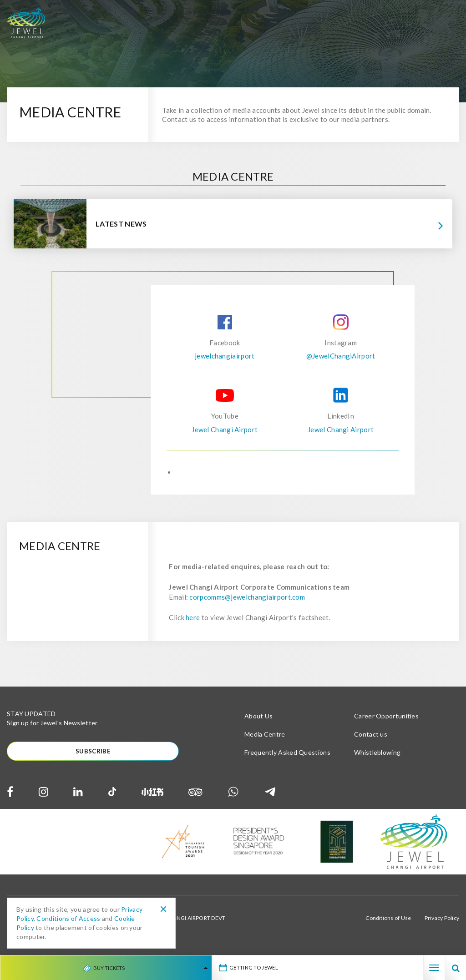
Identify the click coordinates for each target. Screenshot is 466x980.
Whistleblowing (377, 757)
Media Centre (265, 739)
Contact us (371, 739)
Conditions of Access (68, 918)
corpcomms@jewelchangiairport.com (247, 601)
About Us (258, 720)
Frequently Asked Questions (287, 757)
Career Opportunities (386, 720)
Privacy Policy (442, 923)
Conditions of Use (388, 923)
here (193, 622)
